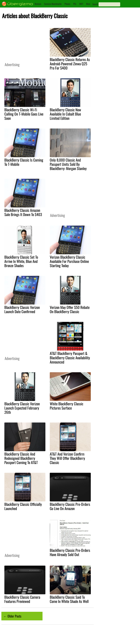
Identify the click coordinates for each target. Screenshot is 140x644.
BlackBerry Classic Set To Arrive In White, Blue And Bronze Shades (21, 261)
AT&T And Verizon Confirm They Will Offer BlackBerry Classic (67, 458)
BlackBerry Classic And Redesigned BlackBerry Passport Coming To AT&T (21, 458)
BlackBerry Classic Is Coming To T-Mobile (24, 162)
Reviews (38, 4)
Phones (67, 4)
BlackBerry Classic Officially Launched (23, 506)
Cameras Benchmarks (53, 4)
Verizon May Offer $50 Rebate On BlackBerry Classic (70, 309)
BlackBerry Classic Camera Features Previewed (22, 599)
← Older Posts (12, 616)
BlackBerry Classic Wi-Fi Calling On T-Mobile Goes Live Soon (24, 114)
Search (95, 4)
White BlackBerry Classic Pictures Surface (67, 406)
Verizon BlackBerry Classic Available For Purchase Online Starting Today (69, 261)
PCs (75, 4)
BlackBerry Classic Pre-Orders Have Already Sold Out (70, 552)
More (88, 4)
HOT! (81, 4)
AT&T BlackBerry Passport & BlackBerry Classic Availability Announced (70, 358)
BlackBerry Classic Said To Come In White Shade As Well (69, 599)
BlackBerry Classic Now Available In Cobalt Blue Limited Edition (65, 114)
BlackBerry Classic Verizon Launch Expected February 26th (22, 408)
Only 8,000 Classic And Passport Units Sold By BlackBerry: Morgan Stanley (68, 164)
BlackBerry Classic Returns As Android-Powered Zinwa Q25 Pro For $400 (70, 64)
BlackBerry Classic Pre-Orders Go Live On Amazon (70, 506)
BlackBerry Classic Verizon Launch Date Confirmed (22, 309)
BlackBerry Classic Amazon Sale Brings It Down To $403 (23, 212)
